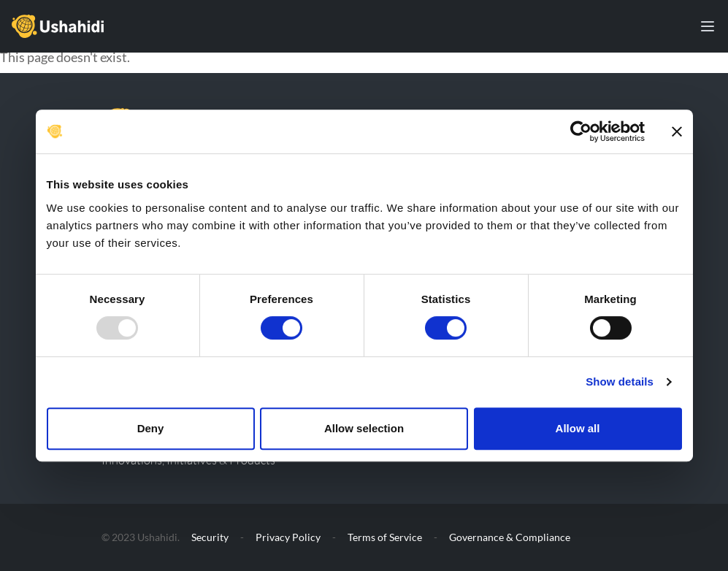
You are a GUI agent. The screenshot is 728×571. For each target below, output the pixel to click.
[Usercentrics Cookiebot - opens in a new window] (581, 131)
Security (210, 537)
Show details (620, 382)
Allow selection (364, 428)
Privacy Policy (288, 537)
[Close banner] (677, 131)
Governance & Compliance (510, 537)
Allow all (578, 428)
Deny (151, 428)
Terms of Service (385, 537)
